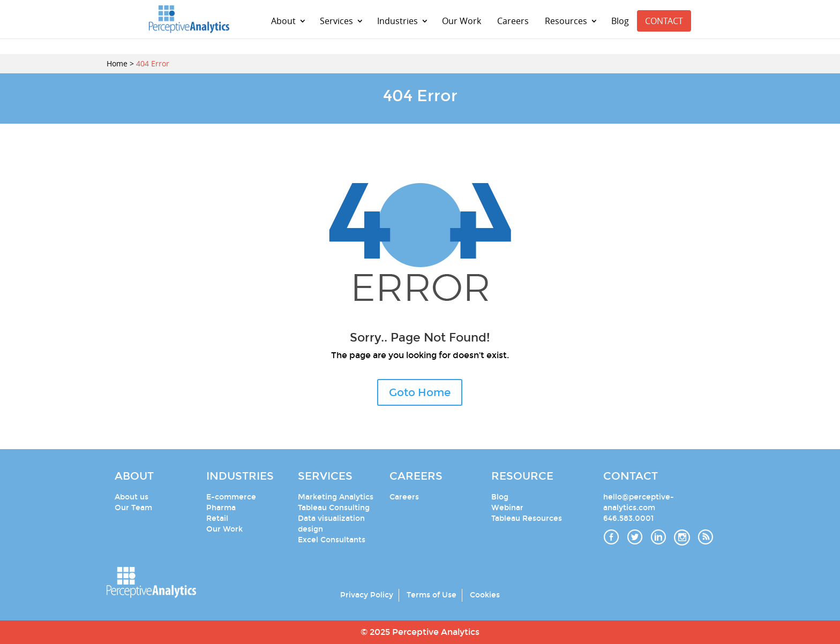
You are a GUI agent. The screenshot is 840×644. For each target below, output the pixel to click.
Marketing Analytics (336, 497)
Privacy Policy (367, 595)
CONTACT (664, 21)
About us (132, 497)
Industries (397, 21)
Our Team (133, 508)
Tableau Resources (527, 518)
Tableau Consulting (334, 508)
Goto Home (420, 392)
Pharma (221, 508)
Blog (620, 21)
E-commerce (231, 497)
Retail (217, 518)
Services (336, 21)
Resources (566, 21)
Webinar (507, 508)
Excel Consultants (332, 540)
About (283, 21)
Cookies (485, 595)
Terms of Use (432, 595)
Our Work (462, 21)
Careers (513, 21)
